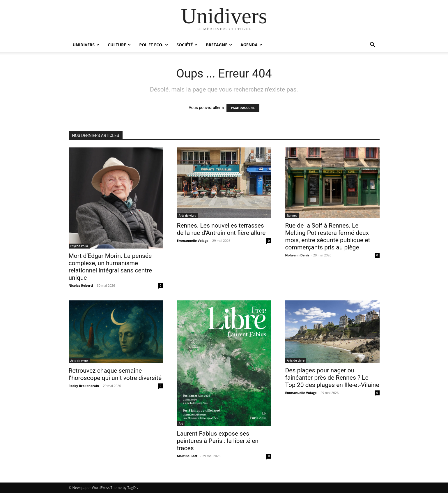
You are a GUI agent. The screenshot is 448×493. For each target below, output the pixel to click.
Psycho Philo (79, 246)
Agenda (251, 45)
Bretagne (219, 45)
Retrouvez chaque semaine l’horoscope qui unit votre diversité (115, 374)
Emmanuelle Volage (193, 241)
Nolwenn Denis (297, 255)
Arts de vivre (187, 216)
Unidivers (86, 45)
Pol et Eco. (154, 45)
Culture (119, 45)
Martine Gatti (188, 456)
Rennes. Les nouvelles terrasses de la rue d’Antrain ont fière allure (221, 229)
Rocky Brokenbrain (84, 386)
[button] (373, 45)
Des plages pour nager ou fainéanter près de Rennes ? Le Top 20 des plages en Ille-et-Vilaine (332, 378)
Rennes (292, 216)
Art (181, 424)
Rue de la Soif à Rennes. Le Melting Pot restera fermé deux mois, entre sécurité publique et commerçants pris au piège (328, 236)
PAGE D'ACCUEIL (243, 108)
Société (187, 45)
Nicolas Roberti (81, 285)
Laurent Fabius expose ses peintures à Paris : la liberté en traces (218, 441)
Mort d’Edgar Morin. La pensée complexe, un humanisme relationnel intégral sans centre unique (110, 267)
